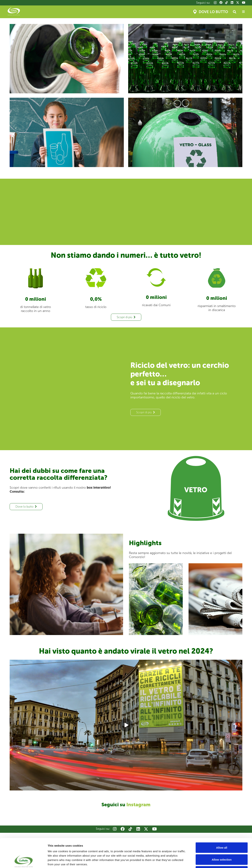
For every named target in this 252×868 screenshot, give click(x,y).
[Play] (126, 725)
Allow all (222, 820)
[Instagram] (215, 3)
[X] (238, 3)
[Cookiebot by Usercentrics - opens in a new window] (24, 861)
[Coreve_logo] (14, 12)
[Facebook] (221, 3)
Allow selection (222, 832)
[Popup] (243, 12)
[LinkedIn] (232, 3)
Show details (191, 861)
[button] (235, 12)
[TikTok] (227, 3)
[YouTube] (244, 3)
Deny (222, 844)
